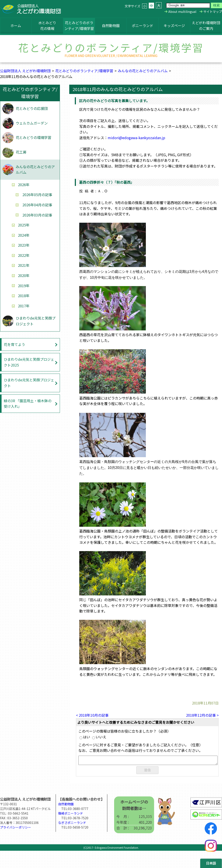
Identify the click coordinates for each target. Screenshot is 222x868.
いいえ (99, 737)
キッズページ (174, 25)
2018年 (24, 296)
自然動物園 (111, 25)
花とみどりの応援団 (32, 108)
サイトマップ (213, 12)
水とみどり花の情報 (47, 25)
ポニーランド (143, 25)
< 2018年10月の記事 (92, 715)
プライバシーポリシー (16, 828)
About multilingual (182, 12)
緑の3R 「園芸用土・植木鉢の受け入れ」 (28, 404)
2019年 (24, 286)
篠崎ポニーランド (71, 814)
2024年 (24, 235)
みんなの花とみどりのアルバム (143, 71)
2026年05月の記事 (37, 195)
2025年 (24, 225)
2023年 (24, 245)
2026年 (24, 185)
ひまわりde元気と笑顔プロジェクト (36, 321)
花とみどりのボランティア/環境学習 (79, 25)
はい (85, 737)
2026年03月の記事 (37, 215)
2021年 (24, 265)
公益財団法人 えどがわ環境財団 (25, 71)
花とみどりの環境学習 (34, 137)
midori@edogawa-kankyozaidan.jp (136, 138)
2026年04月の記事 (37, 205)
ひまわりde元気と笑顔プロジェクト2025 (29, 362)
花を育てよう (14, 344)
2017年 (24, 306)
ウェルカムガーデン (32, 123)
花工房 (21, 152)
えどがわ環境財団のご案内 (206, 25)
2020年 (24, 275)
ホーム (16, 25)
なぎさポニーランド (72, 823)
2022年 (24, 255)
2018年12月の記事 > (202, 715)
